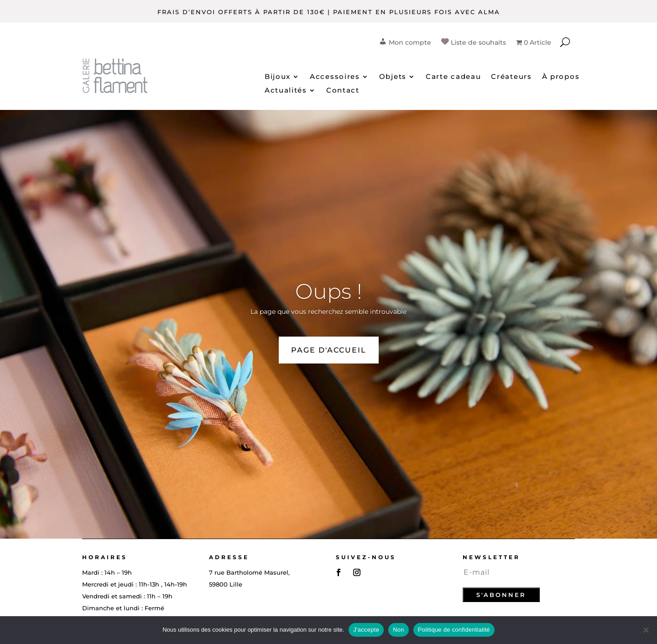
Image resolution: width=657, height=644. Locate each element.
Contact (343, 91)
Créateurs (511, 77)
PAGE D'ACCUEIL (329, 350)
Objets (393, 77)
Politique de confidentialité (454, 630)
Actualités (286, 91)
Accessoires (335, 77)
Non (399, 630)
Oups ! (329, 291)
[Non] (646, 630)
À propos (561, 77)
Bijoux (278, 77)
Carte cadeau (453, 77)
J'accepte (366, 630)
